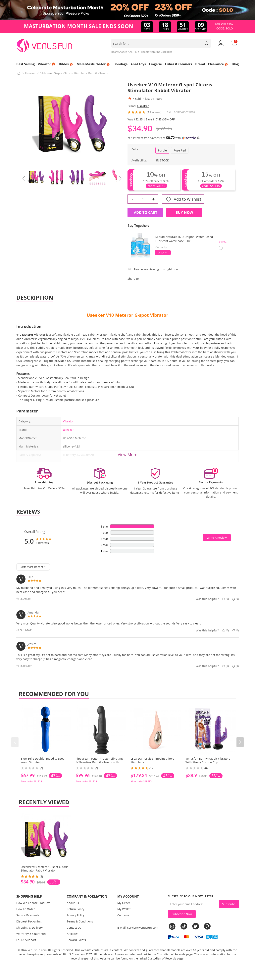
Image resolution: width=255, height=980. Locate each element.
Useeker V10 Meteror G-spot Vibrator (127, 315)
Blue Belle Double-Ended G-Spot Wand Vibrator (42, 760)
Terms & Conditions (80, 921)
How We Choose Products (33, 903)
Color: (135, 149)
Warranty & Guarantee (31, 934)
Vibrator (68, 421)
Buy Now (184, 212)
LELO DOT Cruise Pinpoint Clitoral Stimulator (153, 760)
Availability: (139, 160)
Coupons (123, 915)
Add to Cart (146, 212)
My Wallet (124, 909)
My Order (124, 903)
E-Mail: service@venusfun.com (138, 928)
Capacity (161, 247)
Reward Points (76, 940)
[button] (240, 742)
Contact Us (74, 928)
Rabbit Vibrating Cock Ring (157, 52)
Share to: (133, 279)
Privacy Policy (76, 915)
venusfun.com (37, 950)
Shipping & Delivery (29, 928)
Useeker (143, 106)
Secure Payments (28, 915)
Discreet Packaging (29, 921)
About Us (73, 903)
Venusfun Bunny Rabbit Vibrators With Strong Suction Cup (208, 760)
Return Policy (76, 909)
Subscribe (229, 904)
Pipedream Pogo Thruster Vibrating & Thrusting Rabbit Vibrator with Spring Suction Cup (99, 762)
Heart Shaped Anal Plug (125, 52)
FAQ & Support (26, 940)
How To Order (26, 909)
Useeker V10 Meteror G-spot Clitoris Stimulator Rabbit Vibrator (45, 869)
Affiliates (73, 934)
